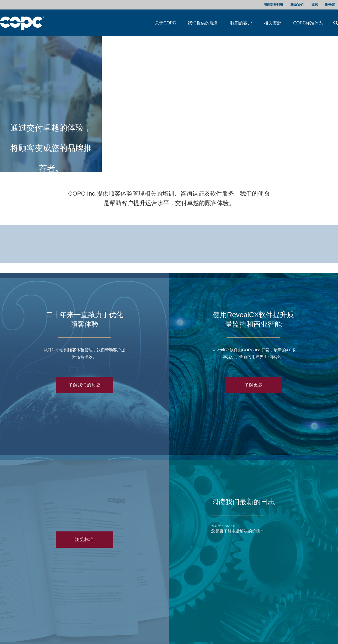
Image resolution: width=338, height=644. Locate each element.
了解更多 (254, 385)
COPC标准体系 (308, 23)
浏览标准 (84, 539)
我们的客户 (241, 23)
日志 (314, 5)
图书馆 (330, 5)
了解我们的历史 (85, 385)
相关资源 (273, 23)
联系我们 (297, 5)
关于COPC (165, 23)
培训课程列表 (273, 5)
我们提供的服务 (203, 23)
